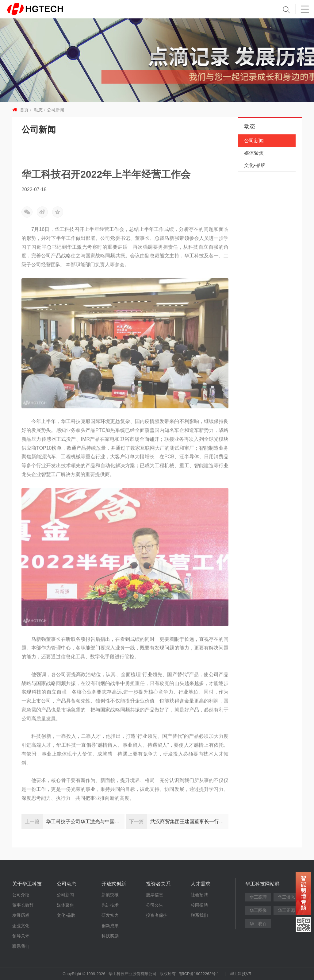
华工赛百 (258, 924)
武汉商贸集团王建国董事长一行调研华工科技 (190, 822)
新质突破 (110, 895)
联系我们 (21, 946)
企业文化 (21, 926)
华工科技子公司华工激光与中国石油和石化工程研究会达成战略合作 (85, 822)
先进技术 (110, 905)
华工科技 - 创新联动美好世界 (45, 9)
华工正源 (286, 910)
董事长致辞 (23, 905)
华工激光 (286, 897)
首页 (24, 110)
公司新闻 (56, 110)
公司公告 (155, 905)
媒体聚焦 (254, 153)
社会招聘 (199, 895)
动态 (38, 110)
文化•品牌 (255, 165)
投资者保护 (157, 915)
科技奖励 (110, 936)
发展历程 (21, 915)
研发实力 (110, 915)
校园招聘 (199, 905)
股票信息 (155, 895)
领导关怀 (21, 936)
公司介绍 (21, 895)
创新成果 (110, 926)
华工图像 (258, 910)
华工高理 (258, 897)
